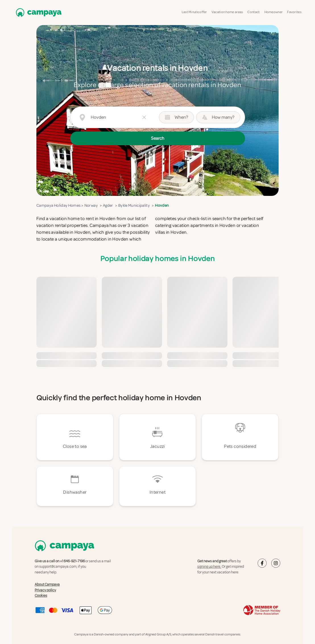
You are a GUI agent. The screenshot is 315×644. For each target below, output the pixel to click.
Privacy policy (45, 590)
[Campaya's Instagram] (276, 563)
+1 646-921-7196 (72, 561)
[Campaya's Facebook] (262, 563)
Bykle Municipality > (135, 205)
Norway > (92, 205)
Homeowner (274, 12)
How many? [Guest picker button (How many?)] (218, 117)
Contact (253, 12)
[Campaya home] (38, 12)
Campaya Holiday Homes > (60, 205)
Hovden (162, 205)
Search (158, 138)
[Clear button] (144, 117)
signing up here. (209, 567)
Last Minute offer (194, 12)
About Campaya (47, 584)
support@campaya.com (58, 567)
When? (176, 117)
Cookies (41, 596)
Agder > (109, 205)
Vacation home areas (227, 12)
